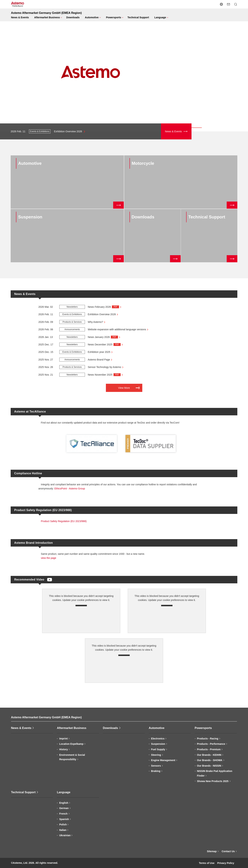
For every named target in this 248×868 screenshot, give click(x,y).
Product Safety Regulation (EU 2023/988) (64, 521)
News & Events (173, 131)
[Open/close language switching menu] (221, 4)
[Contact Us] (228, 4)
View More (124, 388)
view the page (48, 558)
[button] (4, 73)
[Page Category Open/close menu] (48, 17)
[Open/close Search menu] (236, 4)
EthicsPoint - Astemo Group (70, 489)
